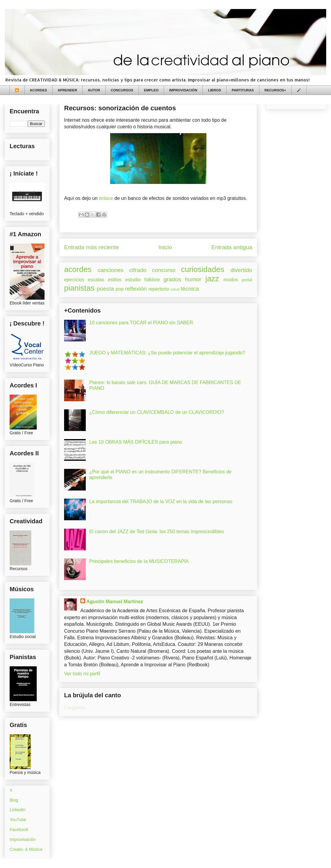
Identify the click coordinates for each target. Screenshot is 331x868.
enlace (106, 198)
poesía (105, 289)
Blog (14, 800)
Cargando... (77, 708)
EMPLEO (151, 90)
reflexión (136, 289)
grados (172, 279)
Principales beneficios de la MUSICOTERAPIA (139, 561)
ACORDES (39, 90)
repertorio (159, 289)
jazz (212, 279)
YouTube (18, 820)
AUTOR (94, 90)
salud (175, 289)
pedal (247, 280)
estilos (114, 280)
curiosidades (203, 269)
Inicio (165, 247)
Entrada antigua (232, 247)
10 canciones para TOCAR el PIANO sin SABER (141, 323)
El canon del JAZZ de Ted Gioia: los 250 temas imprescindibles (156, 532)
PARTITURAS (243, 90)
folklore (152, 280)
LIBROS (214, 90)
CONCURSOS (122, 90)
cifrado (138, 270)
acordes (78, 269)
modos (231, 280)
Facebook (19, 830)
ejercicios (74, 280)
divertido (241, 270)
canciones (110, 270)
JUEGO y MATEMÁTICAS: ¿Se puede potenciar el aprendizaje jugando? (167, 353)
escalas (96, 280)
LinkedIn (18, 810)
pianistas (79, 288)
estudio (133, 280)
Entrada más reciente (91, 247)
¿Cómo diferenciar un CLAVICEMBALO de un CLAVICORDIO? (156, 412)
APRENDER (68, 90)
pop (120, 289)
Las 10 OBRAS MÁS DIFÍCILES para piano (136, 442)
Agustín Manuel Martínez (115, 602)
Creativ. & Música (26, 849)
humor (193, 279)
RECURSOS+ (275, 90)
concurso (164, 270)
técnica (190, 289)
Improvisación (23, 839)
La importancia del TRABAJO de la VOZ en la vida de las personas (161, 501)
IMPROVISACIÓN (183, 90)
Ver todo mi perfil (82, 674)
